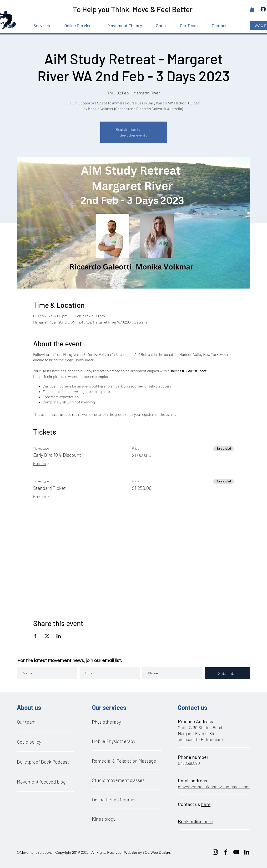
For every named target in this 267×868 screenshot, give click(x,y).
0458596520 (189, 763)
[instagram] (215, 852)
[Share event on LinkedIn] (59, 636)
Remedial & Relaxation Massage (124, 761)
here (206, 804)
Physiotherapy (106, 722)
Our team (26, 722)
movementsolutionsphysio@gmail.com (214, 787)
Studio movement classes (118, 780)
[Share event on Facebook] (35, 636)
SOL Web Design (156, 852)
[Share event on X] (47, 636)
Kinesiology (104, 819)
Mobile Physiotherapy (114, 741)
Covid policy (29, 742)
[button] (45, 25)
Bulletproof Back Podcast (43, 762)
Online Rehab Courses (114, 799)
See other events (133, 135)
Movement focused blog (41, 782)
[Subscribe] (227, 673)
